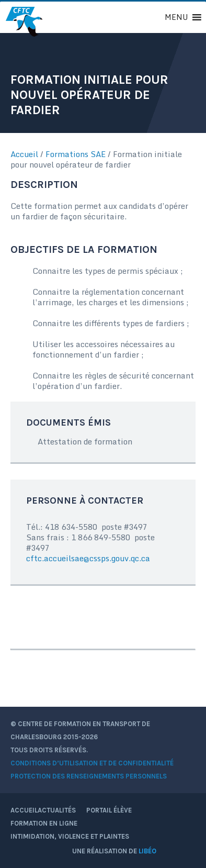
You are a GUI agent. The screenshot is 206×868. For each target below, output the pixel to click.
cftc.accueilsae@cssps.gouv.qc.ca (88, 558)
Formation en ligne (44, 823)
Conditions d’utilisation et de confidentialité (92, 763)
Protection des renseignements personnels (89, 776)
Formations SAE (76, 154)
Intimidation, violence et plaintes (70, 836)
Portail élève (112, 810)
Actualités (57, 810)
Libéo (147, 851)
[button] (176, 17)
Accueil (24, 154)
